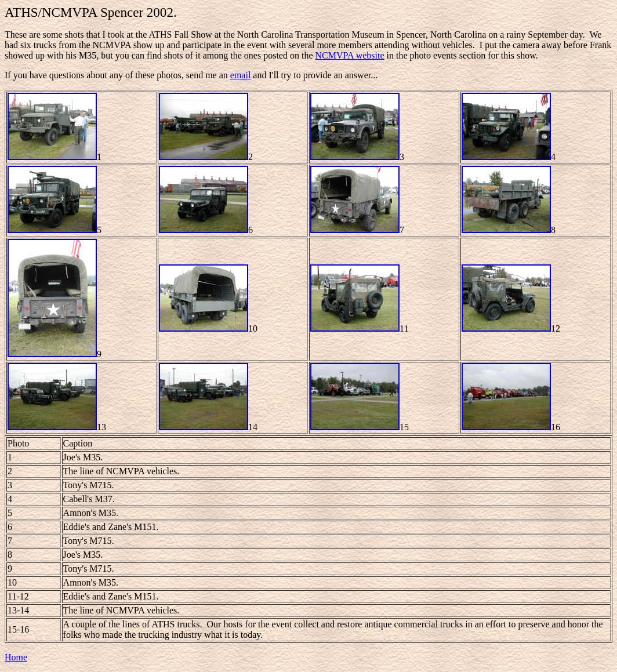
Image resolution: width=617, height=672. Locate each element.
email (241, 75)
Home (16, 657)
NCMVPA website (350, 55)
